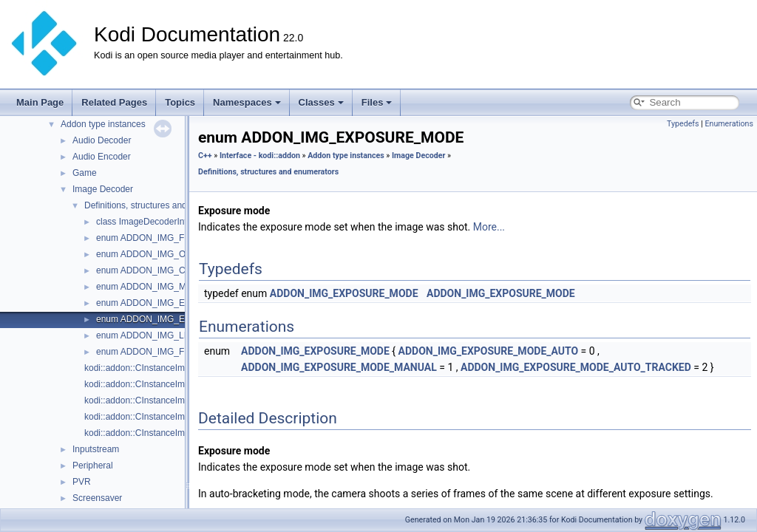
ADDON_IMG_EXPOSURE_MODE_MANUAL (339, 367)
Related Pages (114, 102)
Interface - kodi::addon (260, 156)
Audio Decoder (102, 140)
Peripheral (93, 465)
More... (489, 227)
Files (377, 102)
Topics (180, 102)
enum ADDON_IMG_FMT (147, 238)
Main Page (40, 102)
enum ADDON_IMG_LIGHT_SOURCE (172, 335)
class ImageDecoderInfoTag (151, 222)
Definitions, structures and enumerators (162, 205)
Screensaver (97, 498)
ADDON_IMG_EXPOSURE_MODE (344, 293)
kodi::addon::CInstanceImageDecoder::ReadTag (179, 417)
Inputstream (96, 449)
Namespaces (247, 102)
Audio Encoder (102, 157)
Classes (321, 102)
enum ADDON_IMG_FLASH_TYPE (166, 352)
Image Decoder (103, 189)
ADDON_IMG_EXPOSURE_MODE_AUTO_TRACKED (576, 367)
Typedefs (683, 124)
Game (85, 173)
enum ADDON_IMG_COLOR (153, 270)
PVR (82, 482)
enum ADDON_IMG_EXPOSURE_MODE (178, 319)
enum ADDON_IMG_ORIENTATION (167, 254)
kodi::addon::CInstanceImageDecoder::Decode (177, 384)
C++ (205, 156)
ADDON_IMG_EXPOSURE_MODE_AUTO (489, 351)
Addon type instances (103, 124)
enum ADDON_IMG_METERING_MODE (177, 287)
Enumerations (729, 124)
